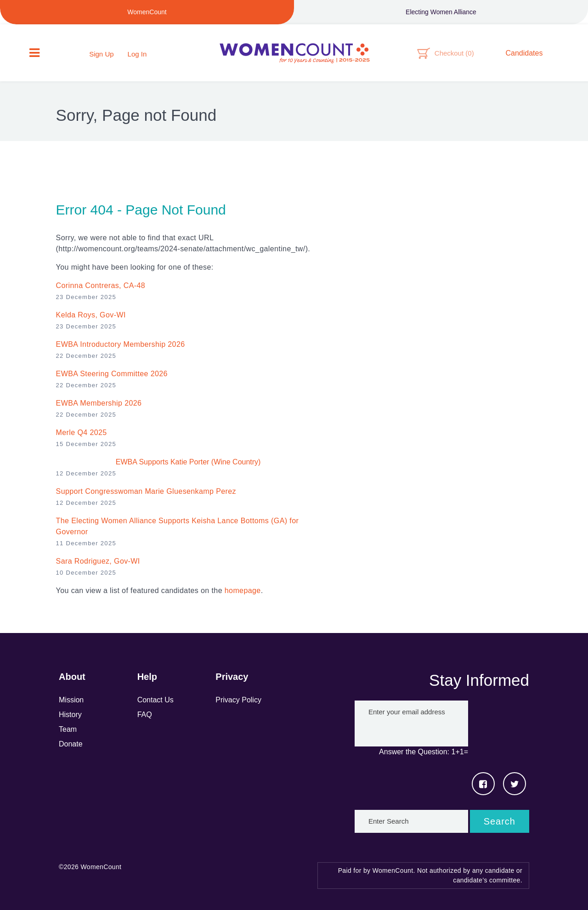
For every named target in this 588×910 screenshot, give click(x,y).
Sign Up (101, 54)
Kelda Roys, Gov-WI (91, 315)
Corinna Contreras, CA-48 (101, 285)
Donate (71, 744)
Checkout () (454, 53)
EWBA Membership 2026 (99, 403)
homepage (243, 591)
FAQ (145, 715)
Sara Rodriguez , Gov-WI (98, 561)
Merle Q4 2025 (82, 432)
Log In (137, 54)
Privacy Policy (238, 700)
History (70, 715)
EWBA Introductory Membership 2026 (121, 344)
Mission (71, 700)
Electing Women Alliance (441, 12)
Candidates (524, 53)
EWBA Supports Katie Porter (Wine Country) (188, 462)
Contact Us (155, 700)
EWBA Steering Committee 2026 (112, 374)
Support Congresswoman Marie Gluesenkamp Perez (146, 491)
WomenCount (294, 53)
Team (68, 729)
